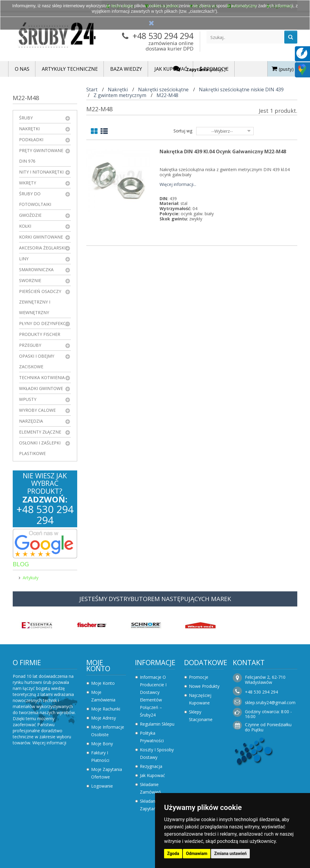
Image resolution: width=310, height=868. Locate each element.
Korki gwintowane (41, 237)
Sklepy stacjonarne (201, 716)
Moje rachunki (106, 709)
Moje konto (98, 665)
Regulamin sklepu (157, 724)
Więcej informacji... (178, 185)
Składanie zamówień (150, 788)
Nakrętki (29, 129)
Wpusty (28, 399)
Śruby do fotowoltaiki (35, 199)
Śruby (26, 118)
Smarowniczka (36, 270)
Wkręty (28, 183)
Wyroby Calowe (37, 410)
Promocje (199, 677)
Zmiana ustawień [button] (230, 853)
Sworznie (30, 280)
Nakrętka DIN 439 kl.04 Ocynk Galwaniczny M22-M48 (223, 151)
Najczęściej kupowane (200, 699)
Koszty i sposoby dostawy (157, 753)
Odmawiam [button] (197, 853)
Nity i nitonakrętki (41, 172)
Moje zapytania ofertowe (107, 773)
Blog (21, 564)
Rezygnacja (151, 766)
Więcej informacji (49, 743)
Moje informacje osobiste (108, 731)
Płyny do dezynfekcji (44, 323)
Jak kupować (152, 775)
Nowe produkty (204, 686)
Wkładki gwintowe (41, 388)
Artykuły (31, 578)
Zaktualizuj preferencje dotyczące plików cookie (47, 865)
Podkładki (31, 140)
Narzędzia (31, 421)
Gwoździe (30, 215)
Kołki (25, 226)
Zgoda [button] (173, 853)
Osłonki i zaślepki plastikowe (40, 448)
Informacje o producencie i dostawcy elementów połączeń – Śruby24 (153, 696)
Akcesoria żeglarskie (43, 248)
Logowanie (102, 786)
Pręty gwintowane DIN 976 (41, 156)
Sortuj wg (183, 131)
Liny (24, 259)
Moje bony (102, 744)
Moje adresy (104, 718)
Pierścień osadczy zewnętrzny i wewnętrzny (40, 302)
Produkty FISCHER (40, 334)
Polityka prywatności (152, 737)
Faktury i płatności (100, 756)
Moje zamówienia (103, 696)
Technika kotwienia (42, 377)
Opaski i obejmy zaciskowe (37, 361)
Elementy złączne (40, 432)
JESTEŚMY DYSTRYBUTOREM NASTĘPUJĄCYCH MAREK (155, 599)
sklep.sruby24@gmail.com (270, 702)
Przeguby (30, 345)
